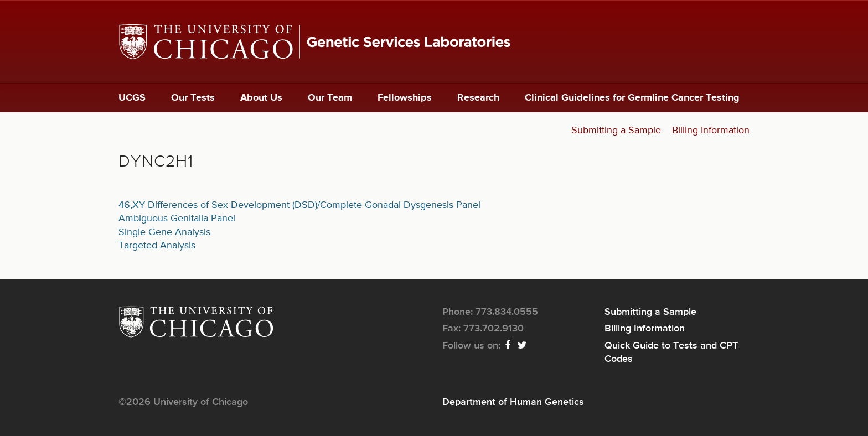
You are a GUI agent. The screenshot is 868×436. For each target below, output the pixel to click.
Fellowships (405, 98)
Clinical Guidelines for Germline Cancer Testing (632, 98)
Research (478, 98)
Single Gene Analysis (164, 232)
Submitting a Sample (616, 131)
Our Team (330, 98)
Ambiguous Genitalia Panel (177, 219)
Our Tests (193, 98)
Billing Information (711, 131)
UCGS (132, 98)
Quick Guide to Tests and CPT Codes (671, 352)
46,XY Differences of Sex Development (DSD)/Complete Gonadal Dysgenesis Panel (299, 205)
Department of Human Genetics (513, 402)
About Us (261, 98)
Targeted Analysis (157, 246)
